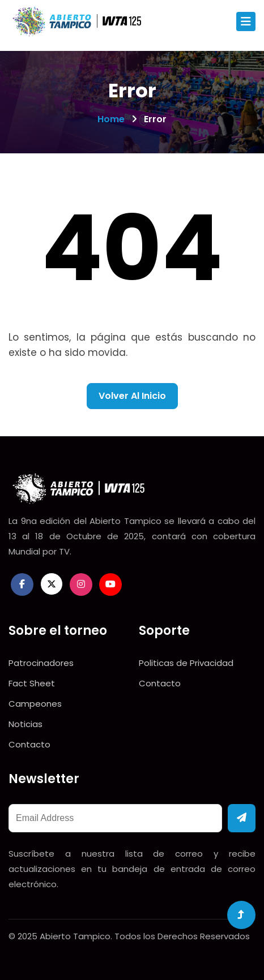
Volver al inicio (132, 396)
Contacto (29, 744)
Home (111, 119)
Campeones (35, 704)
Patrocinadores (41, 663)
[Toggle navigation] (246, 22)
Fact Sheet (32, 683)
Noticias (25, 724)
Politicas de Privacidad (186, 663)
